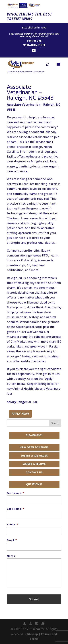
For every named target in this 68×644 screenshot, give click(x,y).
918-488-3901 (34, 435)
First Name (16, 493)
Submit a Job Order (34, 456)
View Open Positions (34, 447)
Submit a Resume (34, 464)
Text (30, 41)
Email (12, 540)
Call (39, 41)
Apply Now (20, 414)
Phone (12, 525)
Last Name (16, 509)
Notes (11, 556)
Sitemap (32, 634)
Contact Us (34, 472)
